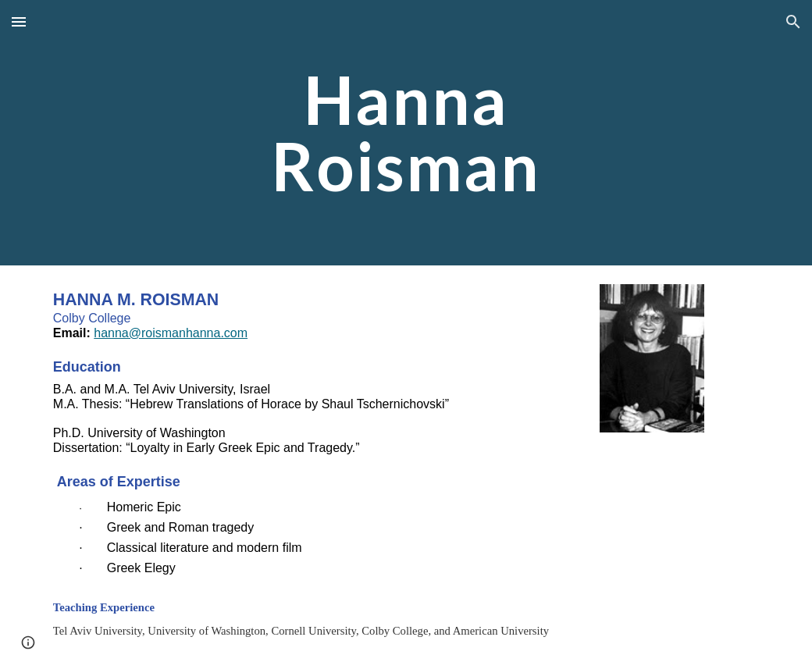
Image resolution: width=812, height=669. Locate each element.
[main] (406, 133)
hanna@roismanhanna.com (171, 333)
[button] (19, 21)
